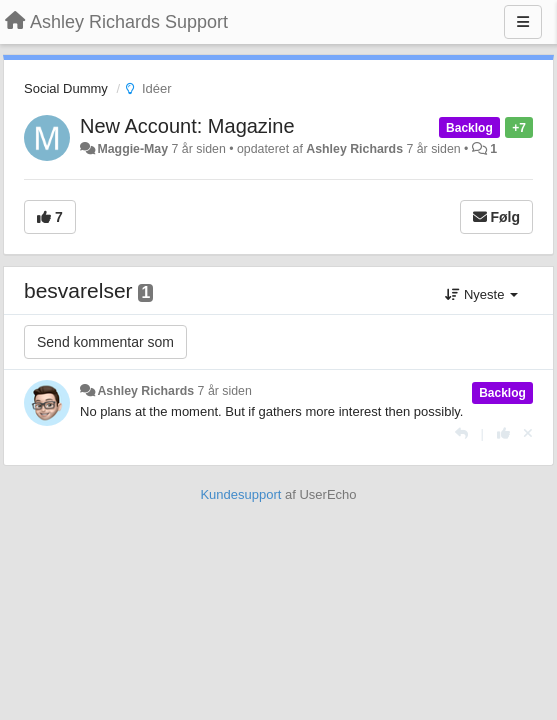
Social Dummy (66, 88)
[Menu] (523, 22)
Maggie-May (132, 149)
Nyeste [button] (481, 294)
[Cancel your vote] (528, 433)
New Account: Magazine (187, 126)
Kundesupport (240, 494)
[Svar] (461, 433)
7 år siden (225, 391)
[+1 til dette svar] (503, 433)
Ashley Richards (354, 149)
